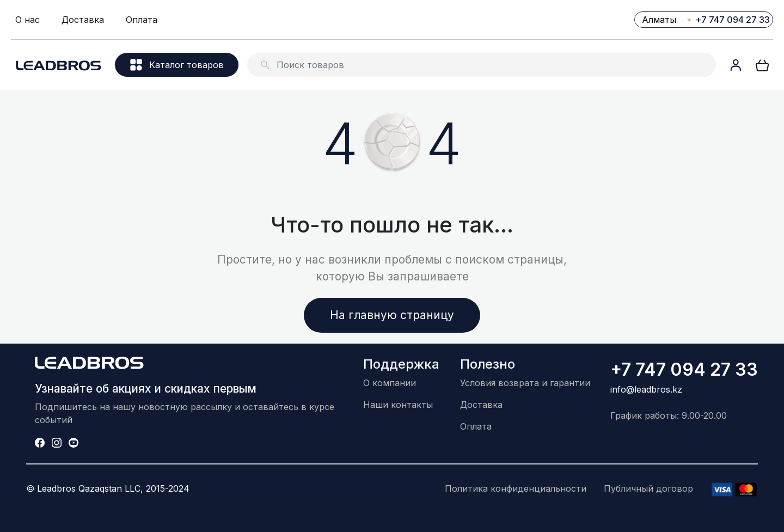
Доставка (83, 20)
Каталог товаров (177, 65)
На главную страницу (392, 315)
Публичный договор (648, 488)
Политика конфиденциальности (516, 488)
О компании (390, 383)
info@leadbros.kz (646, 389)
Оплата (142, 20)
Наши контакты (398, 405)
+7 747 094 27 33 (733, 20)
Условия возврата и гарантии (525, 383)
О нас (27, 20)
